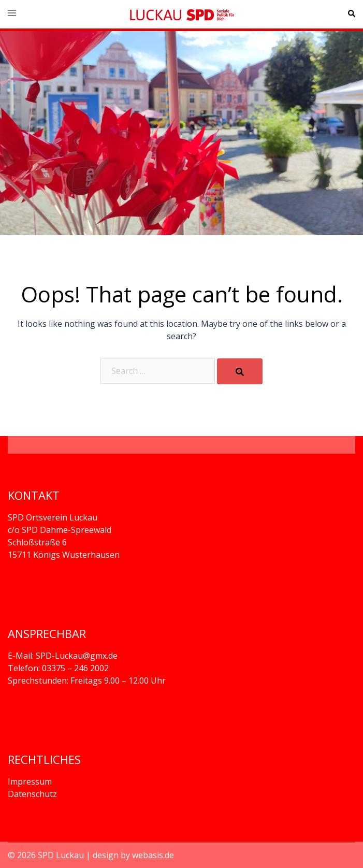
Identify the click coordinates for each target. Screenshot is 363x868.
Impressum (30, 782)
